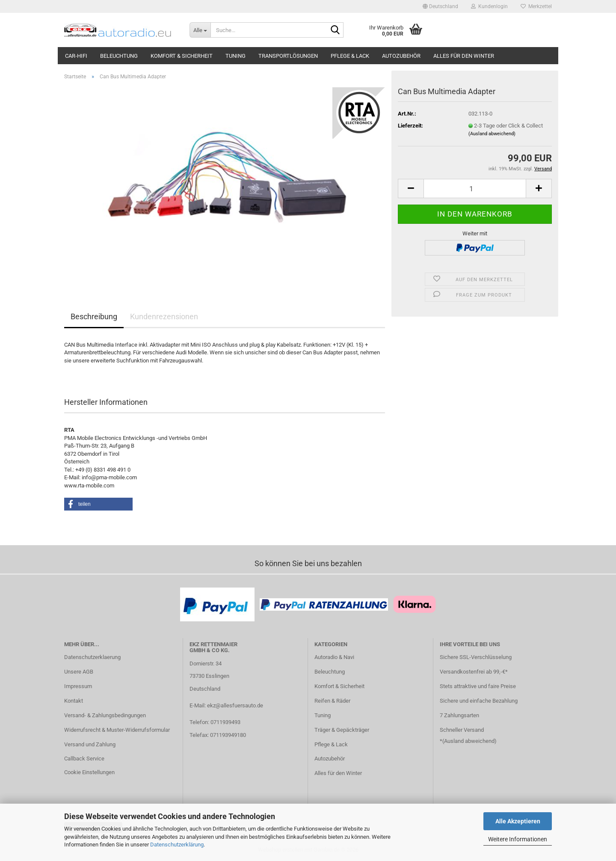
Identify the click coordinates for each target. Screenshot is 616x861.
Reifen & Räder (332, 701)
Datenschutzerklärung (177, 845)
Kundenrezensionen (164, 316)
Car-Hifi (76, 56)
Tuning (235, 56)
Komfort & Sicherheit (182, 56)
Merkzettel (536, 6)
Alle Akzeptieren (518, 821)
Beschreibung (94, 316)
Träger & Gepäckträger (342, 730)
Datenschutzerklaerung (92, 657)
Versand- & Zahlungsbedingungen (105, 715)
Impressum (78, 686)
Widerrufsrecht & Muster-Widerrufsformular (117, 730)
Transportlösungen (288, 56)
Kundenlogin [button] (489, 6)
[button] (440, 6)
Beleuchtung (119, 56)
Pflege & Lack (350, 56)
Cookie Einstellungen (89, 772)
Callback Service (84, 759)
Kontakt (74, 701)
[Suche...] (200, 30)
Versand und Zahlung (90, 744)
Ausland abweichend (469, 741)
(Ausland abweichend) (492, 134)
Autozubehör (401, 56)
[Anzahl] (475, 189)
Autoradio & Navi (334, 657)
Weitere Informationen (518, 839)
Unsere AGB (79, 672)
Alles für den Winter (464, 56)
